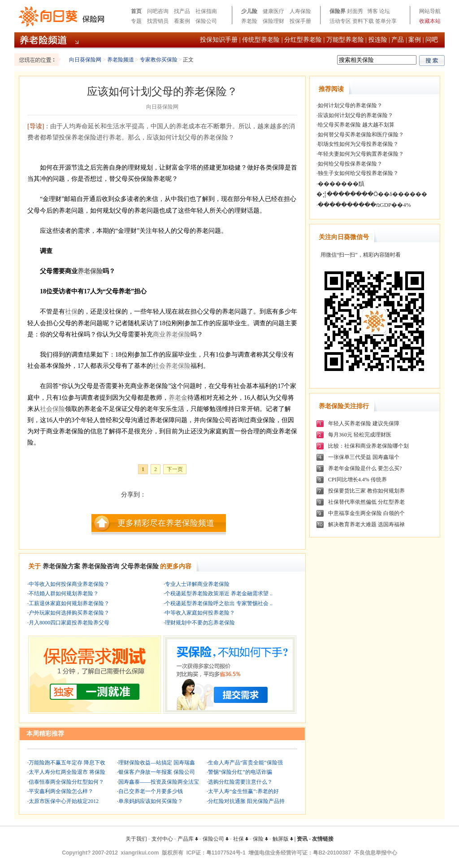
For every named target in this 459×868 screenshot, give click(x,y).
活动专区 (340, 21)
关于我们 (136, 839)
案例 (415, 40)
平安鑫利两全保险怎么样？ (61, 791)
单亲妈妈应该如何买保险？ (151, 801)
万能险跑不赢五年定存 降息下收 (67, 763)
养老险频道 (121, 60)
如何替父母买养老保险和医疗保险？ (361, 135)
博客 (372, 11)
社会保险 (52, 409)
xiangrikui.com (140, 853)
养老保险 (90, 271)
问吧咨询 (158, 11)
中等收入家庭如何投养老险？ (200, 613)
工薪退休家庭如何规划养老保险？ (69, 603)
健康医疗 (273, 11)
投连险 (378, 40)
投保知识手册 (219, 40)
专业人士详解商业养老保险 (197, 584)
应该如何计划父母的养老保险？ (355, 115)
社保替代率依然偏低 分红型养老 (366, 502)
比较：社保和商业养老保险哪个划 (368, 446)
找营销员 (158, 21)
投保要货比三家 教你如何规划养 (366, 491)
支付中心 (162, 839)
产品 (398, 40)
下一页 (175, 469)
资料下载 (363, 21)
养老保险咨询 (100, 566)
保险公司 (206, 21)
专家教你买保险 (159, 60)
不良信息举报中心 (376, 853)
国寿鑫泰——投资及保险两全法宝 (159, 782)
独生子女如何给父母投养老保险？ (358, 173)
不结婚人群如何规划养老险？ (64, 593)
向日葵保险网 (85, 60)
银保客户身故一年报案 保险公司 (157, 772)
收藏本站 (430, 21)
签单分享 (386, 21)
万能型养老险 (345, 40)
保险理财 (273, 21)
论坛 (385, 11)
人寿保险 (300, 11)
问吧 (432, 40)
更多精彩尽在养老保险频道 (166, 523)
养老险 (249, 21)
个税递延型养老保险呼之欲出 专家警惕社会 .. (219, 603)
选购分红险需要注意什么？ (240, 782)
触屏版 (283, 839)
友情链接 (323, 839)
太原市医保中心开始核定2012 (64, 801)
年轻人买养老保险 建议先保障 (364, 423)
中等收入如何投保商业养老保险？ (69, 584)
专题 (136, 21)
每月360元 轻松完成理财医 (360, 435)
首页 (136, 11)
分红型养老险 (303, 40)
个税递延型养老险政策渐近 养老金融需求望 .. (219, 593)
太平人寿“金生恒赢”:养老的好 (243, 791)
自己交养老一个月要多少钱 (151, 791)
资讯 (302, 839)
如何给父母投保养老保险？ (350, 164)
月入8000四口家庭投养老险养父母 (69, 623)
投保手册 (300, 21)
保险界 (338, 11)
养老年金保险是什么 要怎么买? (365, 468)
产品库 (188, 839)
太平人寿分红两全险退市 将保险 (67, 772)
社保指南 (206, 11)
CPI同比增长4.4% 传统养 (357, 480)
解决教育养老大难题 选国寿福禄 (366, 524)
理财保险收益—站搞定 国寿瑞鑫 (157, 763)
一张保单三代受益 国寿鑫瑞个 (364, 457)
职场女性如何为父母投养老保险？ (358, 144)
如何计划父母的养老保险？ (350, 105)
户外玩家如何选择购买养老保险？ (69, 613)
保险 (260, 839)
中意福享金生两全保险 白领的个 (366, 513)
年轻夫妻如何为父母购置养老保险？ (361, 154)
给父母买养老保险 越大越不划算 (356, 125)
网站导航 (430, 11)
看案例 (182, 21)
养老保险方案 (61, 566)
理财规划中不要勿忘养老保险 (200, 623)
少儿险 (249, 11)
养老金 (178, 398)
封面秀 (355, 11)
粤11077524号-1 (226, 853)
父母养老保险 (140, 566)
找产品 (182, 11)
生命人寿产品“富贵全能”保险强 (245, 763)
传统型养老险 (261, 40)
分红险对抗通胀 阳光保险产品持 (246, 801)
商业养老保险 (172, 334)
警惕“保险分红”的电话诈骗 (240, 772)
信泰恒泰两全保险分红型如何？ (66, 782)
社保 (71, 312)
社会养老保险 (172, 366)
